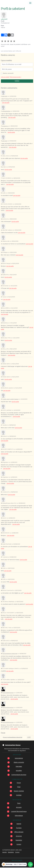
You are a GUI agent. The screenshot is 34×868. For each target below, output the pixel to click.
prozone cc (5, 126)
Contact (19, 844)
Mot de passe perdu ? (16, 77)
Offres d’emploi (19, 832)
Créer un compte (5, 77)
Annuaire (19, 807)
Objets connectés (19, 762)
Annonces (19, 836)
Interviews (19, 766)
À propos (19, 828)
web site (5, 96)
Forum (19, 783)
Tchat (19, 787)
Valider (17, 81)
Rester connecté (8, 73)
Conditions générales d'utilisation (17, 863)
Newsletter (19, 840)
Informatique (19, 816)
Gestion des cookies (17, 866)
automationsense (8, 693)
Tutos (19, 803)
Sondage (19, 795)
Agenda (19, 824)
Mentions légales (17, 860)
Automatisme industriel (10, 654)
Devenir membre (19, 791)
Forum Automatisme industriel (17, 737)
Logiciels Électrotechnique (19, 811)
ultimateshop (6, 111)
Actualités (19, 771)
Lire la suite (6, 103)
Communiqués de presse (19, 775)
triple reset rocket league (11, 399)
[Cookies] (4, 864)
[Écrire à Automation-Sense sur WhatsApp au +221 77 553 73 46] (30, 864)
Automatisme (19, 758)
